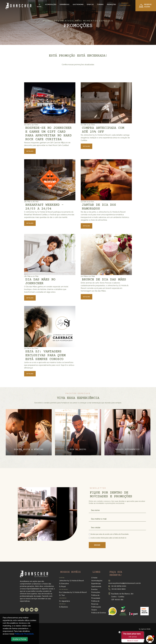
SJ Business (64, 607)
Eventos (90, 4)
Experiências (65, 4)
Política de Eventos (99, 613)
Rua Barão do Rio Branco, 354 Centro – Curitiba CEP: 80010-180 (122, 597)
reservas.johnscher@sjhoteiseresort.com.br (125, 583)
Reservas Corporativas (125, 4)
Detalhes (30, 151)
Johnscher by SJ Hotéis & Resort (72, 581)
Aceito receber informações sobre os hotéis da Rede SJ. (108, 538)
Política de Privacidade (96, 597)
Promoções (111, 4)
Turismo (100, 4)
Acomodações (51, 4)
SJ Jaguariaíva (64, 601)
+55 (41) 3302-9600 (118, 589)
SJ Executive (64, 584)
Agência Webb (146, 629)
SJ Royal (62, 586)
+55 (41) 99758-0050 (119, 586)
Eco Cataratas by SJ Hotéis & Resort (73, 592)
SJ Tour (62, 595)
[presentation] (76, 459)
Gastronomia (78, 4)
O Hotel (39, 6)
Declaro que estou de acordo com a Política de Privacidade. (109, 534)
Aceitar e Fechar (19, 639)
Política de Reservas (95, 603)
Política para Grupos (96, 608)
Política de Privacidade (24, 634)
